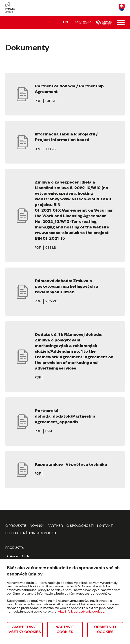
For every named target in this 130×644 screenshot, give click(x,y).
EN (65, 23)
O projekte (16, 526)
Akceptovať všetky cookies (25, 630)
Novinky (37, 526)
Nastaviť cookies (65, 630)
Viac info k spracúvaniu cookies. (82, 612)
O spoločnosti (80, 526)
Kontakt (105, 526)
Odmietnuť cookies (105, 630)
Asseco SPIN (20, 557)
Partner (55, 526)
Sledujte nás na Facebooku (31, 534)
